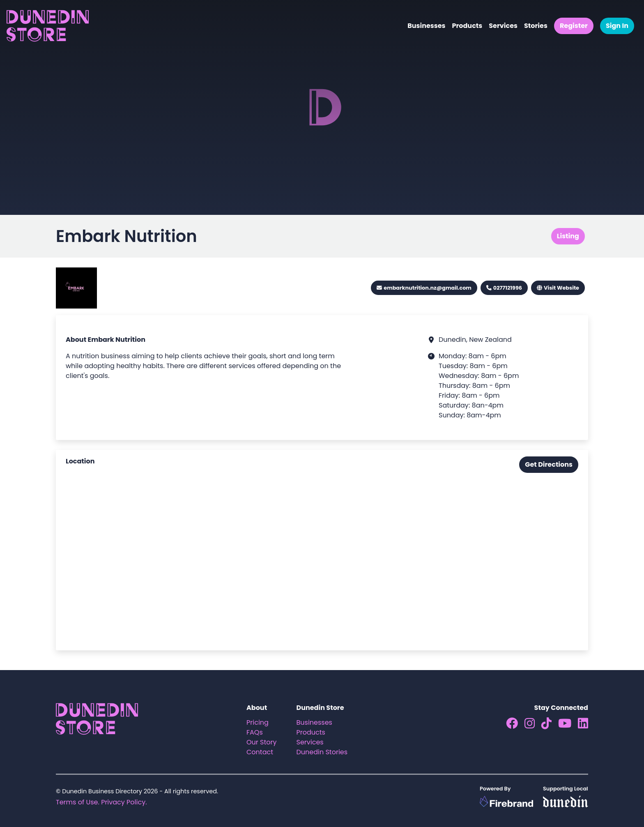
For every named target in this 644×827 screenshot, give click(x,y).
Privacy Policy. (124, 802)
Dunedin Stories (322, 752)
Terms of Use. (78, 802)
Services (503, 26)
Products (467, 26)
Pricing (258, 722)
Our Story (262, 742)
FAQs (255, 732)
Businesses (426, 26)
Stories (536, 26)
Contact (260, 752)
